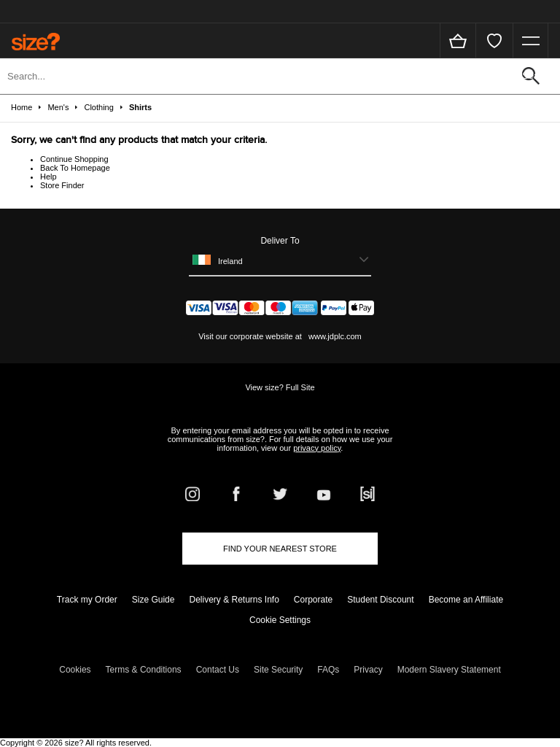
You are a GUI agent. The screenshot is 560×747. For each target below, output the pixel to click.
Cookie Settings (280, 620)
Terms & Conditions (144, 670)
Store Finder (62, 185)
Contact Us (218, 670)
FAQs (328, 670)
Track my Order (87, 600)
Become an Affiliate (466, 600)
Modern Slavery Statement (449, 670)
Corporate (313, 600)
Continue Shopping (74, 159)
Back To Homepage (75, 168)
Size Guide (153, 600)
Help (48, 177)
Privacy (368, 670)
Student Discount (380, 600)
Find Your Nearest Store (280, 549)
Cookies (75, 670)
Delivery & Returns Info (234, 600)
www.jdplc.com (334, 336)
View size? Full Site (280, 387)
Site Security (278, 670)
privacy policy (317, 448)
